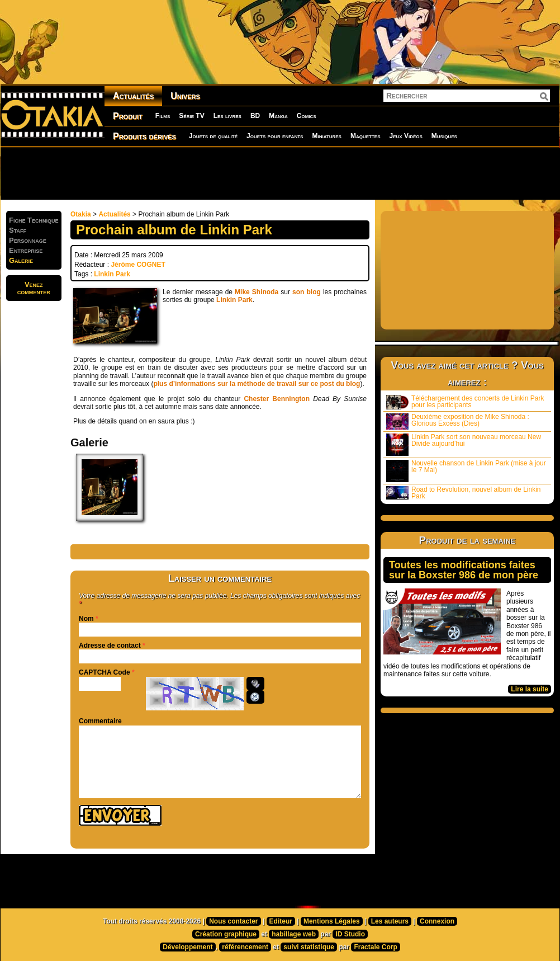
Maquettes (366, 136)
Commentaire (100, 721)
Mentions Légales (332, 921)
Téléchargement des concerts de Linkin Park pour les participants (465, 402)
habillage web (294, 934)
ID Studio (350, 934)
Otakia (81, 214)
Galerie (21, 260)
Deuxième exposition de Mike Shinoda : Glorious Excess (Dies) (458, 421)
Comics (307, 116)
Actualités (133, 96)
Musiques (444, 136)
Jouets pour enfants (275, 136)
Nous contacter (233, 921)
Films (163, 116)
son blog (307, 292)
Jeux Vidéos (405, 136)
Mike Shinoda (257, 292)
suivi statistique (309, 947)
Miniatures (327, 136)
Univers (185, 96)
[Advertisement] (280, 173)
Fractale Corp (375, 947)
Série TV (191, 116)
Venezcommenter (34, 288)
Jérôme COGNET (138, 265)
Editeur (281, 921)
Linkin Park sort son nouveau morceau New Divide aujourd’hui (464, 444)
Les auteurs (390, 921)
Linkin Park (112, 274)
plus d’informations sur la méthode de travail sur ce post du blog (257, 384)
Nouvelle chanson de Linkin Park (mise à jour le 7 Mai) (466, 471)
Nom (86, 619)
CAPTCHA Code (105, 672)
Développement (188, 947)
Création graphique (226, 934)
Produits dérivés (144, 136)
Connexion (437, 921)
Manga (278, 116)
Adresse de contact (110, 646)
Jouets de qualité (213, 136)
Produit (128, 116)
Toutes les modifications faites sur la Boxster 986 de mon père (464, 570)
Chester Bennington (277, 399)
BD (255, 116)
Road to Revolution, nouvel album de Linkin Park (463, 493)
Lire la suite (530, 689)
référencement (245, 947)
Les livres (227, 116)
